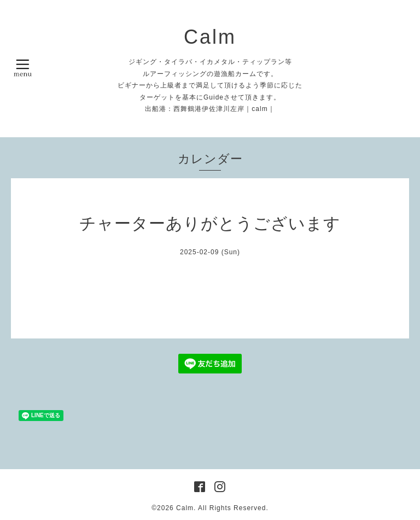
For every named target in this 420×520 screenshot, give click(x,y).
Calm (210, 37)
